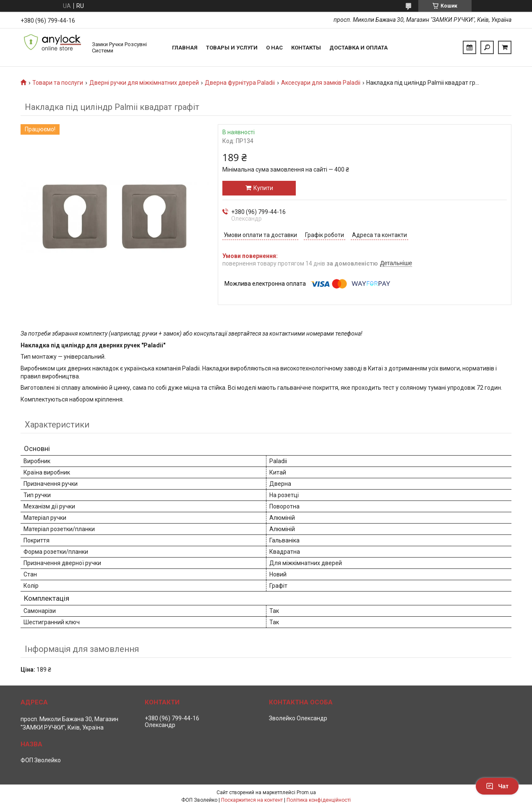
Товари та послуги (58, 83)
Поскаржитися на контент (252, 800)
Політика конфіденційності (319, 800)
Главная (185, 48)
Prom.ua (306, 792)
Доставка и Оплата (359, 48)
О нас (274, 48)
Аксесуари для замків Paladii (321, 83)
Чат (497, 786)
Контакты (306, 48)
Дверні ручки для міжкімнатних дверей (144, 83)
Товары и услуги (232, 48)
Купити (263, 188)
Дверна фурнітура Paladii (240, 83)
